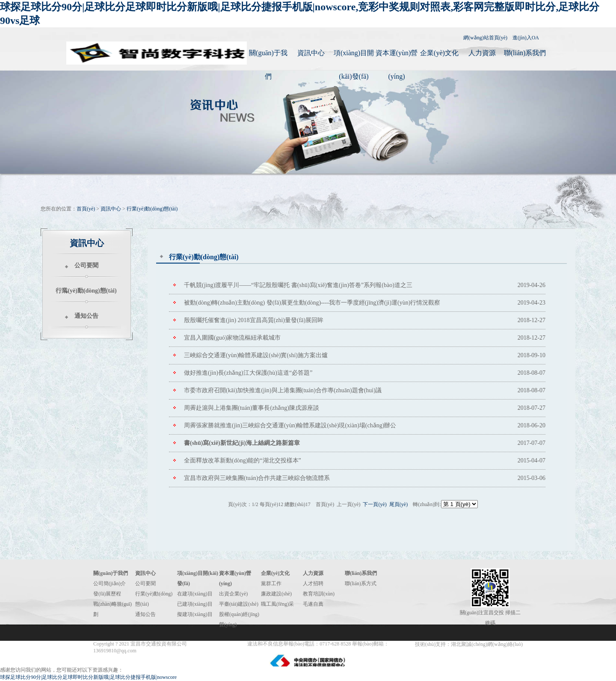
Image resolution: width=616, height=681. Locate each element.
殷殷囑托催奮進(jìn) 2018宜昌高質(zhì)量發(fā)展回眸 (254, 320)
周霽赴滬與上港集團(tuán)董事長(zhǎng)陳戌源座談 (252, 408)
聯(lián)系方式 (361, 583)
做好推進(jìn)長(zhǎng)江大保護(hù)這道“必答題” (248, 373)
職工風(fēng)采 (277, 604)
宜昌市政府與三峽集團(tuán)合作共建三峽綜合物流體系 (257, 478)
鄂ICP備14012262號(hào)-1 (218, 644)
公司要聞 (86, 265)
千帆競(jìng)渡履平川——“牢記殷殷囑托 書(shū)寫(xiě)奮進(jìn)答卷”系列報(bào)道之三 (298, 285)
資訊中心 (311, 53)
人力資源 (482, 53)
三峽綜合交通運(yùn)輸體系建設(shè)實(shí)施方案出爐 (256, 355)
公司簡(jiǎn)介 (110, 583)
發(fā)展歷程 (107, 594)
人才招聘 (313, 583)
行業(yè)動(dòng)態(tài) (152, 209)
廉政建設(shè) (276, 594)
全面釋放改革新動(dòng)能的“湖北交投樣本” (243, 460)
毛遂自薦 (313, 604)
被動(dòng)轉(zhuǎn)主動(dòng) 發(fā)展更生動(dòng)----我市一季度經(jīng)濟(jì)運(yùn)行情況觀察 (312, 303)
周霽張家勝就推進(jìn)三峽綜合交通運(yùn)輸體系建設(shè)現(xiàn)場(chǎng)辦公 (290, 425)
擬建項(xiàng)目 (195, 614)
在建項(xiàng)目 (195, 594)
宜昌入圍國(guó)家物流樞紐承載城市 (232, 338)
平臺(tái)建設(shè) (239, 604)
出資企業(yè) (233, 594)
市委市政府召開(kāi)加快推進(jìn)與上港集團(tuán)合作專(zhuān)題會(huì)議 (283, 390)
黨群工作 (271, 583)
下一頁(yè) (375, 504)
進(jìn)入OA (526, 38)
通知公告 (86, 316)
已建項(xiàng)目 (195, 604)
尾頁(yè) (398, 504)
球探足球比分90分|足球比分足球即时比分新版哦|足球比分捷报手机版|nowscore (88, 677)
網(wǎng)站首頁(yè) (485, 38)
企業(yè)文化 (439, 53)
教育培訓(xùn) (319, 594)
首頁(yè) (86, 209)
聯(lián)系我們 (525, 53)
